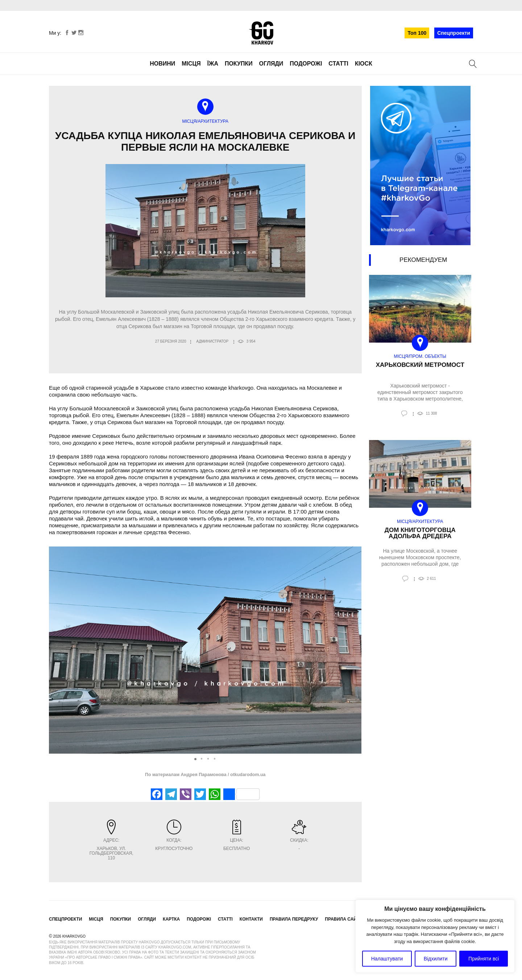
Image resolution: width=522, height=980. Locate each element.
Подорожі (306, 64)
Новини (162, 64)
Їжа (213, 64)
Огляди (271, 64)
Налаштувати (387, 959)
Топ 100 (417, 33)
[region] (435, 936)
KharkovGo (261, 33)
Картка (171, 919)
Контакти (251, 919)
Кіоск (364, 64)
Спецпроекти (454, 33)
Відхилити (436, 959)
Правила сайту (343, 919)
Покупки (239, 64)
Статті (338, 64)
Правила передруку (294, 919)
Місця (191, 64)
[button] (355, 650)
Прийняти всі (484, 959)
